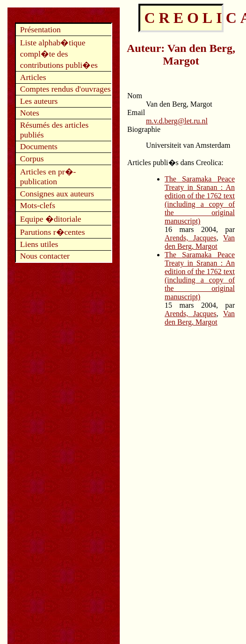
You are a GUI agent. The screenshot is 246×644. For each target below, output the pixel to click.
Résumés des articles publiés (54, 130)
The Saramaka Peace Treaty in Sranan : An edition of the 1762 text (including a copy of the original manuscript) (200, 200)
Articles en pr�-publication (48, 177)
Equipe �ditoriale (51, 219)
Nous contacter (45, 256)
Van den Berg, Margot (200, 242)
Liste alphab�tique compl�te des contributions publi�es (59, 54)
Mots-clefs (38, 205)
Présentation (40, 29)
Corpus (32, 159)
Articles (33, 77)
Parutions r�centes (53, 232)
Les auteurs (39, 101)
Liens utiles (39, 244)
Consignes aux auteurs (57, 194)
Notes (30, 113)
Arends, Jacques (191, 238)
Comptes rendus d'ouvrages (65, 89)
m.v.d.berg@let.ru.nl (177, 121)
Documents (39, 146)
